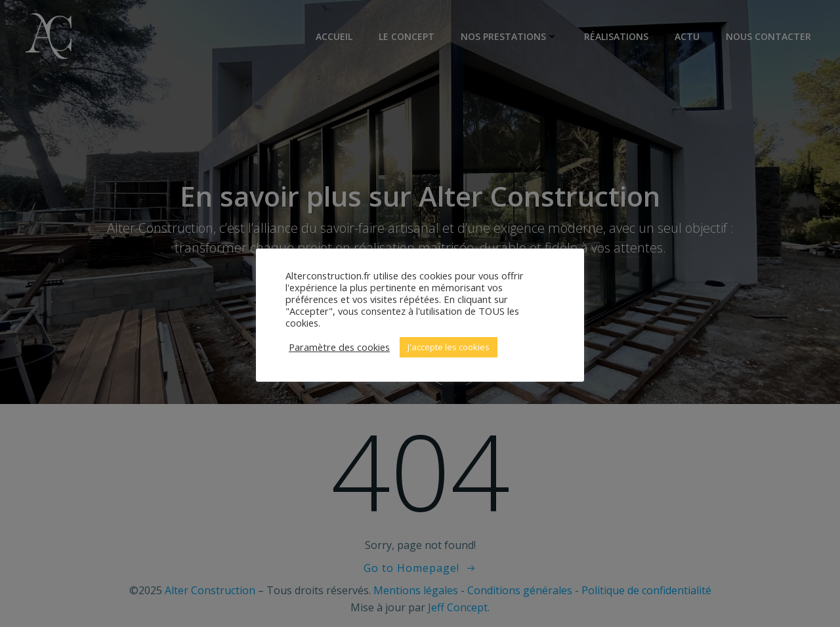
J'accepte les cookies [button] (449, 347)
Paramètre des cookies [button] (339, 347)
